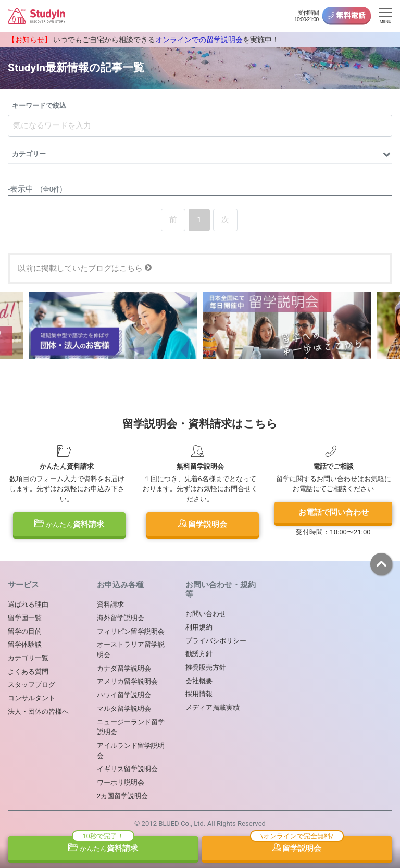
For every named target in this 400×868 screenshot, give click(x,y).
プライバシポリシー (216, 641)
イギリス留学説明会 (127, 769)
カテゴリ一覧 (28, 658)
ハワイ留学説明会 (124, 695)
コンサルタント (32, 698)
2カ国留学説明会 (122, 796)
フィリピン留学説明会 (131, 631)
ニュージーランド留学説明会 (131, 727)
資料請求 (69, 524)
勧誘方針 (199, 654)
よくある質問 (28, 671)
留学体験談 (25, 644)
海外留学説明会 (121, 618)
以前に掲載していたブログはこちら (85, 268)
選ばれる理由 (28, 604)
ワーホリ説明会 (121, 782)
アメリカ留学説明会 (127, 681)
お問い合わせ (206, 614)
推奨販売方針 (206, 667)
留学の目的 (25, 631)
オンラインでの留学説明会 (199, 40)
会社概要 (199, 681)
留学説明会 (203, 524)
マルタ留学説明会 (124, 708)
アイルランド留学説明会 (131, 751)
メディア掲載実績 (213, 707)
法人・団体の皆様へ (38, 712)
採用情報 (199, 694)
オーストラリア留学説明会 (131, 650)
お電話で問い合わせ (334, 512)
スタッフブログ (32, 684)
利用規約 (199, 627)
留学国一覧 (25, 618)
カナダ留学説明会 (124, 668)
